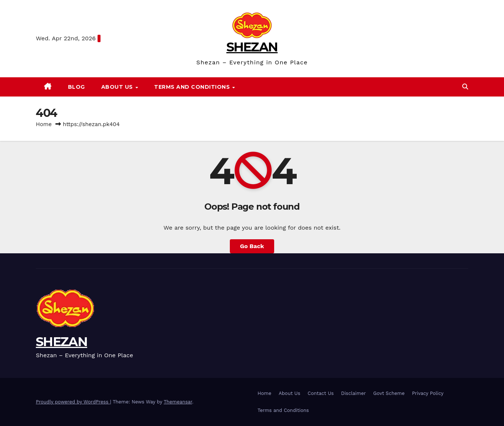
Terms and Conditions (193, 87)
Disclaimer (353, 393)
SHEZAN (252, 47)
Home (44, 124)
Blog (76, 87)
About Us (118, 87)
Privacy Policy (428, 393)
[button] (465, 87)
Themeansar (178, 402)
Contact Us (321, 393)
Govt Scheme (389, 393)
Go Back (252, 246)
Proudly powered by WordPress (73, 402)
